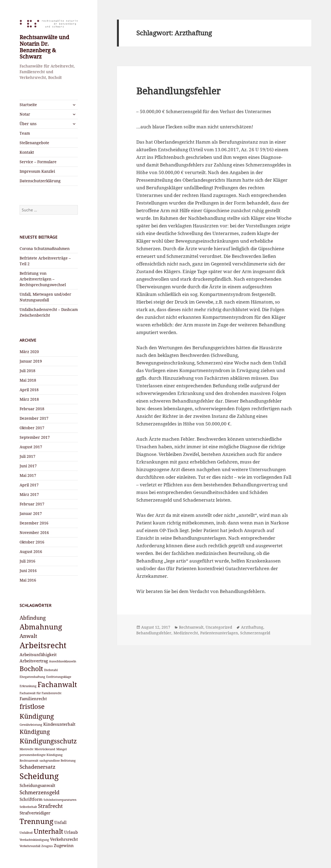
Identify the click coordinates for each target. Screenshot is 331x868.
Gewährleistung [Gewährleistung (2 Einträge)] (31, 725)
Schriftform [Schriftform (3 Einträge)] (31, 799)
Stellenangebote (34, 143)
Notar (25, 114)
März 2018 (29, 399)
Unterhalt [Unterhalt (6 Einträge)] (48, 831)
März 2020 (29, 352)
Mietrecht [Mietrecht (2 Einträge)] (27, 749)
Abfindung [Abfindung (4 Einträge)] (33, 618)
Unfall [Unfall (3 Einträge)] (61, 822)
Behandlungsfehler (178, 91)
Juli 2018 (27, 371)
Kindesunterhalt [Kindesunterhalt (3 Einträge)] (59, 724)
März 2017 (29, 494)
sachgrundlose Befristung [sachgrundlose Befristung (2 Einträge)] (58, 761)
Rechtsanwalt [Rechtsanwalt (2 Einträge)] (29, 761)
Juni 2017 (28, 466)
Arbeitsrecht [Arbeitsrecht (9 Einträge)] (43, 645)
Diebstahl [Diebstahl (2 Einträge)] (51, 670)
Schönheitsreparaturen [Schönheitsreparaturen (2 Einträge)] (60, 800)
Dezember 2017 (34, 418)
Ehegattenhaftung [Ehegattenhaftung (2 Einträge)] (32, 677)
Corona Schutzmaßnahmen (45, 248)
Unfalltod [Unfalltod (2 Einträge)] (26, 833)
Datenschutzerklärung (40, 181)
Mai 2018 (28, 380)
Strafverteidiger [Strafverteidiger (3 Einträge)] (35, 813)
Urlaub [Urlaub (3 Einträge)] (71, 832)
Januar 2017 (31, 513)
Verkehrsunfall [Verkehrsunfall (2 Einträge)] (30, 846)
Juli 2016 (27, 561)
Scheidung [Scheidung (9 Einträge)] (39, 776)
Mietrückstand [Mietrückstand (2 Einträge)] (45, 749)
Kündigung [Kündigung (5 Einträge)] (35, 732)
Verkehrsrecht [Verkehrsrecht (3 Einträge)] (64, 839)
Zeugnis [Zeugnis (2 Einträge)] (47, 846)
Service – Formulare (38, 162)
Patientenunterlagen (219, 633)
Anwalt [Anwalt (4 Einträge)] (28, 636)
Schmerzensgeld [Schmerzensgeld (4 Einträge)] (40, 792)
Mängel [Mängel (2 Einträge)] (61, 749)
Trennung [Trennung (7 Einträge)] (36, 821)
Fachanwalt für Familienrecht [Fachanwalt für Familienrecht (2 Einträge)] (41, 693)
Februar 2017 (32, 504)
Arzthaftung (252, 627)
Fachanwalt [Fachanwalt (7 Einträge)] (57, 684)
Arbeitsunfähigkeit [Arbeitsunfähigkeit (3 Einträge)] (38, 654)
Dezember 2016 (34, 523)
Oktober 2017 (32, 428)
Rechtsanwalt (191, 627)
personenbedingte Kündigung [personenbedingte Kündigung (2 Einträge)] (41, 755)
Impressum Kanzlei (37, 171)
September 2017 (35, 437)
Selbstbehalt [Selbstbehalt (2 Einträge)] (28, 807)
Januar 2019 (31, 361)
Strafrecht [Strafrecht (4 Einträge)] (50, 806)
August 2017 (31, 447)
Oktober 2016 (32, 542)
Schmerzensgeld (255, 633)
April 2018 (29, 390)
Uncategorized (219, 627)
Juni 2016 (28, 571)
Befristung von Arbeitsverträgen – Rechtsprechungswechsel (43, 279)
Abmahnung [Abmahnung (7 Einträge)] (41, 627)
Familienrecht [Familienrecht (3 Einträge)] (33, 699)
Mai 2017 (28, 475)
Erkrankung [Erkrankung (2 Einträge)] (28, 686)
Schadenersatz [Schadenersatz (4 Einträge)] (38, 767)
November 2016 (34, 532)
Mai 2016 (28, 580)
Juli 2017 (27, 456)
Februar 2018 (32, 409)
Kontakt (27, 152)
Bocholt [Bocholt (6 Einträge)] (31, 668)
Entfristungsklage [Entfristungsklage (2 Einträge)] (59, 677)
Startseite (28, 105)
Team (25, 133)
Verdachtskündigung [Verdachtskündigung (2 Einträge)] (34, 840)
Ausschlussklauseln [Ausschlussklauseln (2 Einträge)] (63, 661)
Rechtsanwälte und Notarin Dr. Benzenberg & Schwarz (44, 47)
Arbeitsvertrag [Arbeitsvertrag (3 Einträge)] (34, 661)
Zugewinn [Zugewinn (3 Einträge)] (64, 845)
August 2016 (31, 552)
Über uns (28, 124)
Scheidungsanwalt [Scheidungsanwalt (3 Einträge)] (37, 785)
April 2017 (29, 485)
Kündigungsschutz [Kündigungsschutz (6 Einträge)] (48, 741)
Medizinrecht (186, 633)
